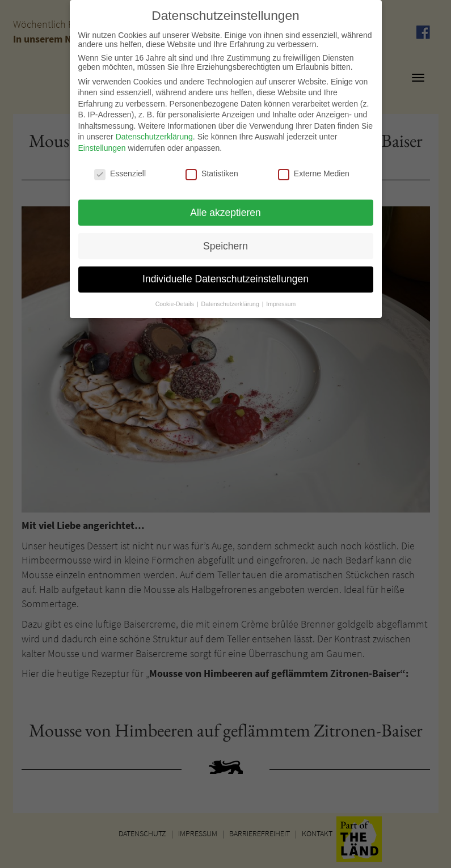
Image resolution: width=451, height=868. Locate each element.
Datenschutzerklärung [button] (231, 299)
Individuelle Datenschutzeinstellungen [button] (225, 274)
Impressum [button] (281, 299)
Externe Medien (314, 168)
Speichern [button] (225, 240)
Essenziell (120, 168)
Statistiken (212, 168)
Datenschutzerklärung (154, 132)
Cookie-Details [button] (176, 299)
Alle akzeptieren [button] (225, 207)
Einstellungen (102, 143)
